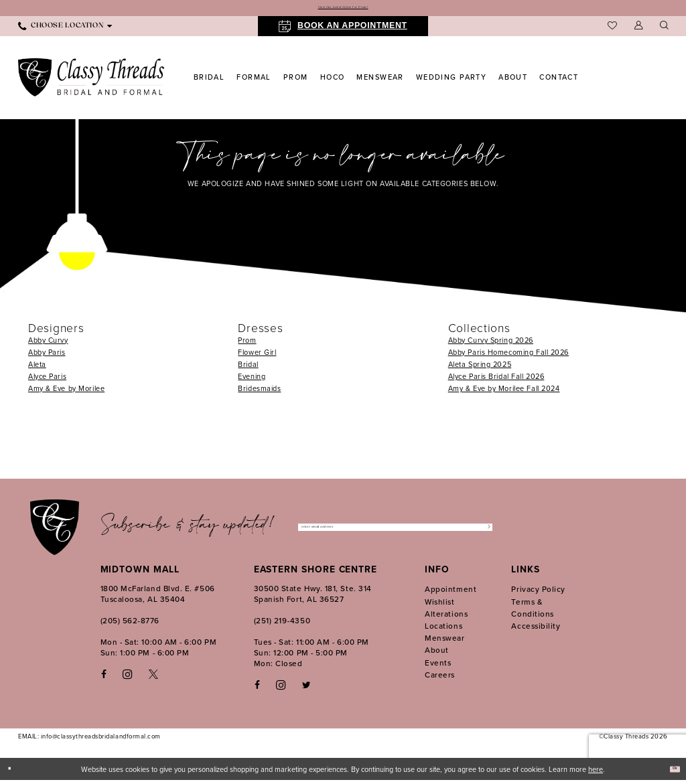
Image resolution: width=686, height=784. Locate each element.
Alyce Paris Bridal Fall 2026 (496, 380)
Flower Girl (257, 356)
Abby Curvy (48, 344)
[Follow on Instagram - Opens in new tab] (281, 689)
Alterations (446, 618)
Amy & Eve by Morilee (66, 392)
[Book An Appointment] (343, 30)
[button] (638, 30)
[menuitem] (65, 30)
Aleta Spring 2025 (480, 368)
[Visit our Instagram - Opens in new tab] (127, 678)
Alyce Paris (47, 380)
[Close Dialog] (15, 773)
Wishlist (439, 606)
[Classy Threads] (91, 81)
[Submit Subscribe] (483, 531)
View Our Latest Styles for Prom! (343, 10)
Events (438, 667)
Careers (440, 679)
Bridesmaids (259, 392)
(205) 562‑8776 (130, 625)
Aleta (37, 368)
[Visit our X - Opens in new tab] (153, 679)
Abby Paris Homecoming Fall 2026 (508, 356)
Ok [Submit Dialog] (670, 773)
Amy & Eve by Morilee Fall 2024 (504, 392)
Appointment (451, 594)
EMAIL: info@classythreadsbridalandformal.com (89, 740)
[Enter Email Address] (395, 531)
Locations (443, 630)
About (437, 654)
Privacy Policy (538, 594)
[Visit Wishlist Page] (612, 30)
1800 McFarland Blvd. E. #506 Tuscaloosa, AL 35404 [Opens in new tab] (158, 598)
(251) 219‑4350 (282, 625)
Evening (252, 380)
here (596, 773)
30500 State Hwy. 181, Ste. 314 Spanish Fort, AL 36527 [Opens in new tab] (313, 598)
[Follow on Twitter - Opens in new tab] (306, 689)
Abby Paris (47, 356)
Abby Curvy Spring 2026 (491, 344)
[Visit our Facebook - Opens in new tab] (104, 679)
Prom (247, 344)
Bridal (248, 368)
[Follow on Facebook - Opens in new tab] (257, 689)
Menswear (444, 642)
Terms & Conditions (532, 612)
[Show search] (664, 30)
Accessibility (536, 630)
